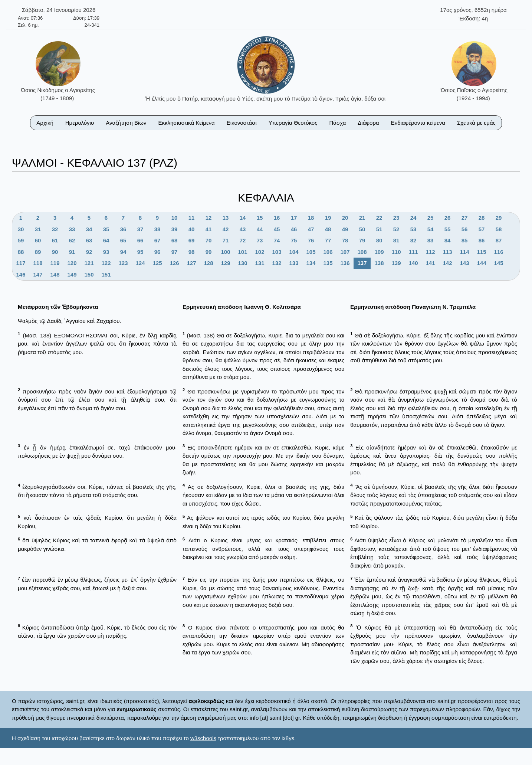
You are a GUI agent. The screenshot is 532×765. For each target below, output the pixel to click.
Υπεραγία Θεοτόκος (293, 123)
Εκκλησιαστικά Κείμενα (186, 123)
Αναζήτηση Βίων (126, 123)
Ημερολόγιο (80, 123)
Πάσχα (337, 123)
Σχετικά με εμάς (476, 123)
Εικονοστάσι (242, 123)
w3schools (203, 738)
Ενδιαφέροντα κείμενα (418, 123)
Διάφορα (368, 123)
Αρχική (45, 123)
